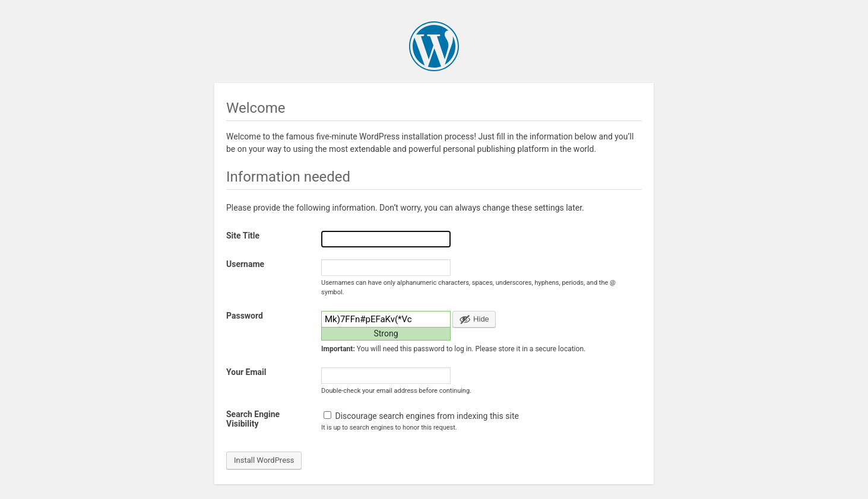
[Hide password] (474, 319)
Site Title (243, 236)
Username (245, 264)
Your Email (246, 372)
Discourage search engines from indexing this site (421, 416)
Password (245, 316)
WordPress (434, 46)
